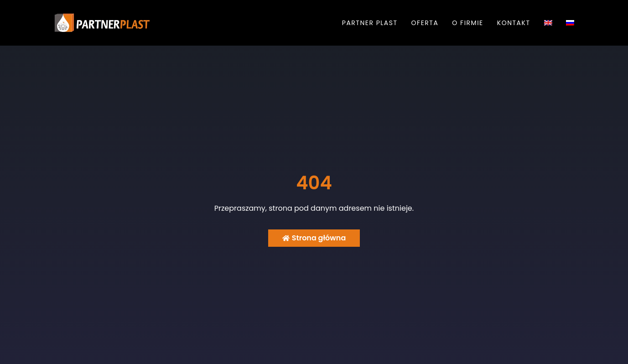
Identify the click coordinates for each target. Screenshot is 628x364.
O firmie (467, 23)
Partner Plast (370, 23)
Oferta (425, 23)
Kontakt (514, 23)
